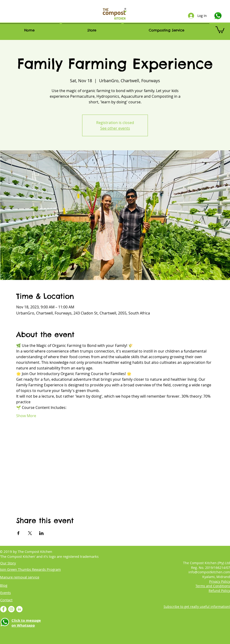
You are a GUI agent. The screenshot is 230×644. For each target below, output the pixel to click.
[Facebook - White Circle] (3, 609)
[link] (220, 29)
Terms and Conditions (213, 586)
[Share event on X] (30, 533)
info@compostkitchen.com (209, 572)
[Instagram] (11, 609)
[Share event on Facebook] (18, 533)
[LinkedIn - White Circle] (19, 609)
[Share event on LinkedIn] (41, 533)
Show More (26, 416)
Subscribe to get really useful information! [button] (197, 607)
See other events (115, 128)
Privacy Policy (220, 581)
